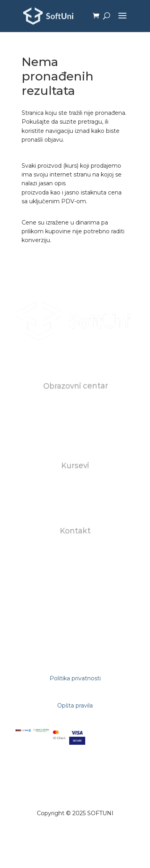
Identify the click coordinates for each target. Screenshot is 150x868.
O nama (75, 405)
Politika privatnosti (75, 678)
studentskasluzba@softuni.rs (76, 560)
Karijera (75, 423)
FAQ (75, 432)
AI (75, 503)
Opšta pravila (75, 706)
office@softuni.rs (75, 550)
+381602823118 (75, 568)
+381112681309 (75, 577)
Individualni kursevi (75, 485)
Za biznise (75, 494)
